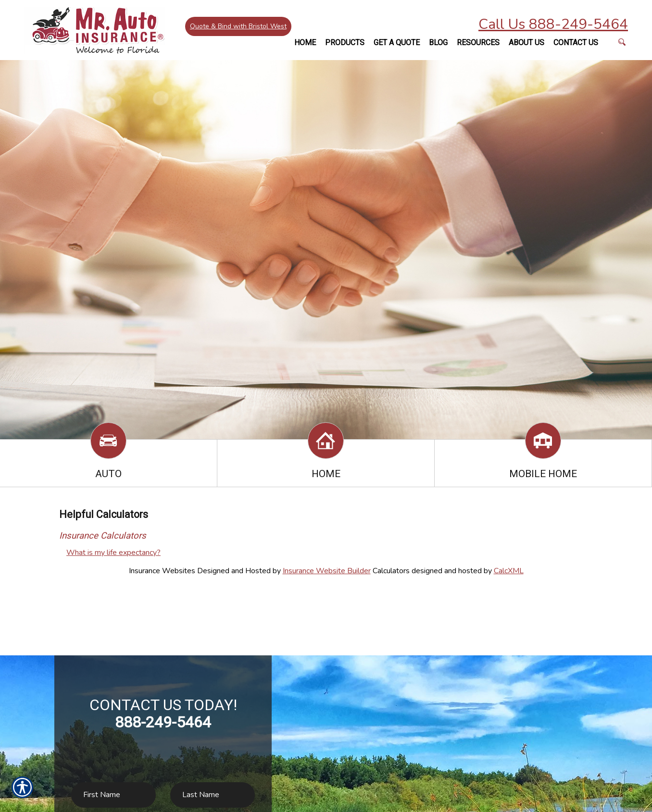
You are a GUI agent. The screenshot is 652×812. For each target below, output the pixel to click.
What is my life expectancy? (113, 553)
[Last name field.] (213, 795)
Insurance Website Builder (327, 571)
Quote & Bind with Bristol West (238, 26)
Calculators (391, 571)
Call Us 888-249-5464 (553, 24)
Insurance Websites (162, 571)
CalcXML (509, 571)
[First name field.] (113, 795)
